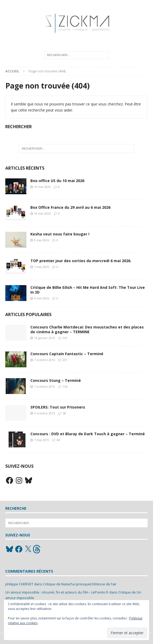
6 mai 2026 (41, 298)
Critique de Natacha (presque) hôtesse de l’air (80, 584)
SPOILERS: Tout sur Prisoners (58, 407)
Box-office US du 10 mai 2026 (57, 181)
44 (58, 440)
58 (64, 413)
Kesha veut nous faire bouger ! (60, 234)
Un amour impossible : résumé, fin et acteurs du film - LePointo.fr (57, 592)
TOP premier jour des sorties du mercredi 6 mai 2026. (81, 261)
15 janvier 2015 (45, 338)
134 (65, 386)
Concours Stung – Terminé (56, 380)
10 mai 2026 (42, 187)
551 (65, 338)
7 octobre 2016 (45, 360)
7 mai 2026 (41, 267)
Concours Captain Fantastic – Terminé (67, 354)
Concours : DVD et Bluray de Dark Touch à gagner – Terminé (88, 434)
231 (65, 360)
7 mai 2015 (41, 440)
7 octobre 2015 (45, 386)
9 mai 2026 (41, 240)
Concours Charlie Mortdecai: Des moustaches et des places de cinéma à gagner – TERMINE (87, 329)
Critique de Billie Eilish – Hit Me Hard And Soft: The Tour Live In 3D (88, 290)
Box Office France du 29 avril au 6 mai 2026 (70, 207)
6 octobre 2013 (45, 413)
